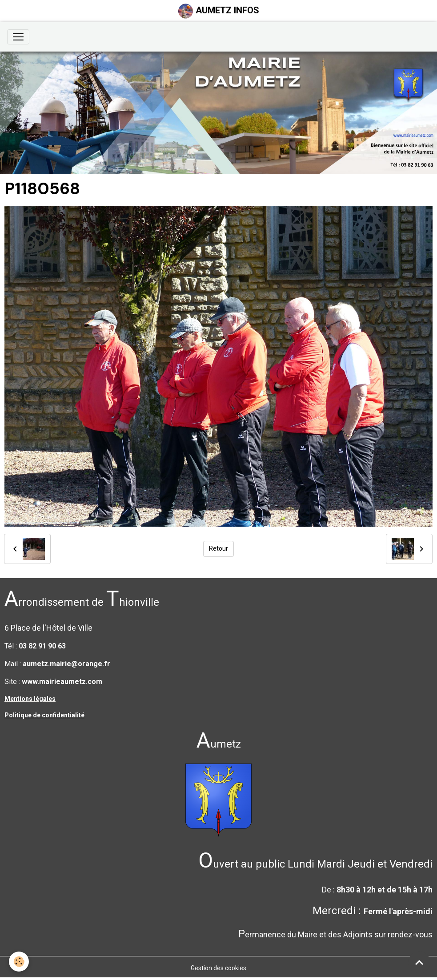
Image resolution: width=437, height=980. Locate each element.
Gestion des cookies (218, 968)
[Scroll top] (419, 962)
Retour (218, 548)
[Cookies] (19, 962)
